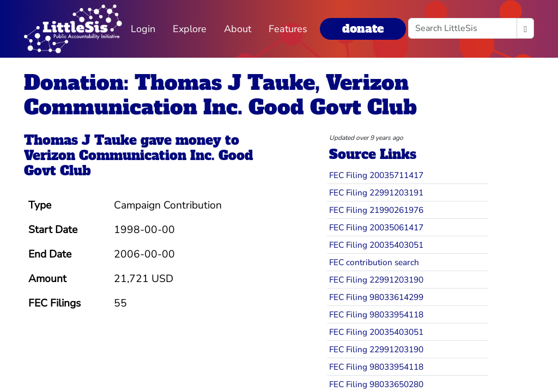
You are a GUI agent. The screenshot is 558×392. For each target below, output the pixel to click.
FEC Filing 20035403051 (376, 245)
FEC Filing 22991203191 (376, 192)
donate (363, 29)
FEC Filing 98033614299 (376, 297)
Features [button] (288, 29)
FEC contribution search (374, 262)
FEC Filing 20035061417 (376, 227)
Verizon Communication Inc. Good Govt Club (138, 163)
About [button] (238, 29)
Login (143, 29)
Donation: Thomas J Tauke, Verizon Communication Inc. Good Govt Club (220, 95)
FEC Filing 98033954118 (376, 314)
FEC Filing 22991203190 (376, 280)
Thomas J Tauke (80, 140)
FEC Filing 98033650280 (376, 384)
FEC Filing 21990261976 (376, 210)
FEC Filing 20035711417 (376, 175)
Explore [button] (190, 29)
